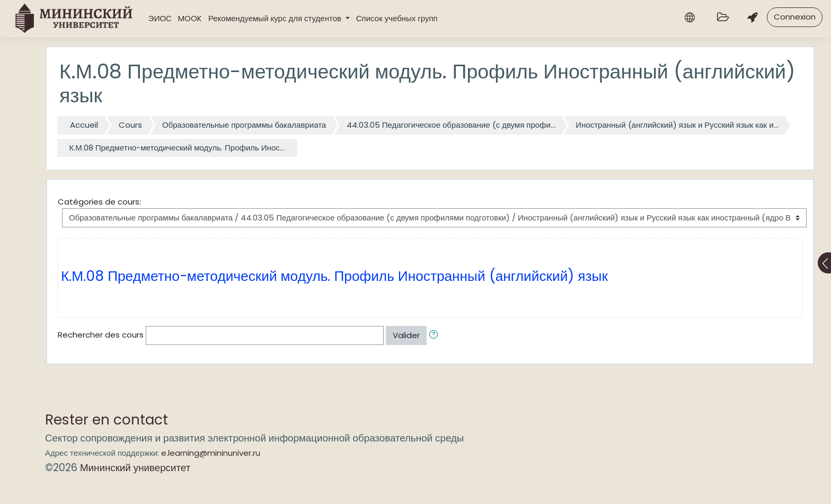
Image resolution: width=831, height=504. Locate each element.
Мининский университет (135, 468)
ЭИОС (160, 18)
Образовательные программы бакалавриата (244, 125)
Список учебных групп (397, 18)
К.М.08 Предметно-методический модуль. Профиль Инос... (177, 148)
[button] (436, 336)
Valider (406, 335)
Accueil (84, 125)
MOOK (190, 18)
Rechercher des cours (101, 335)
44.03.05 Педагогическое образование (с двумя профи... (451, 125)
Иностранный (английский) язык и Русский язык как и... (677, 125)
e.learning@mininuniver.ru (211, 453)
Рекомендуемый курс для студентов (276, 18)
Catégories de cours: (99, 202)
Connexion (795, 17)
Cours (130, 125)
